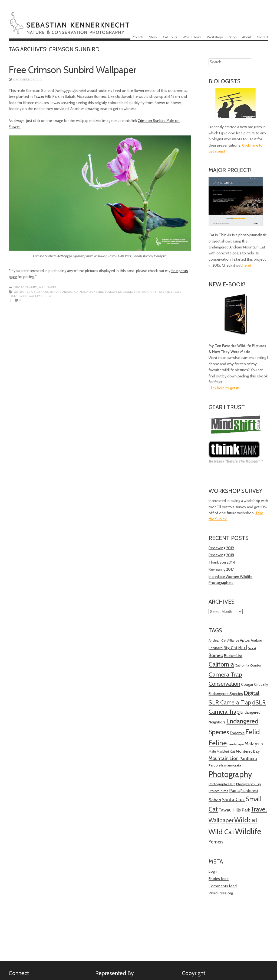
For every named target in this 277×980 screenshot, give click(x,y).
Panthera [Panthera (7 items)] (248, 758)
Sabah (164, 292)
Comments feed (223, 886)
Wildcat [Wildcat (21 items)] (246, 820)
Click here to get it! (224, 388)
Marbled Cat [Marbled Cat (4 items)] (226, 751)
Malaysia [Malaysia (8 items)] (254, 744)
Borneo (66, 292)
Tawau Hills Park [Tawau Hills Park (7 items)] (234, 810)
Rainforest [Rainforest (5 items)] (249, 791)
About (247, 37)
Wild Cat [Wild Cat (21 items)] (221, 832)
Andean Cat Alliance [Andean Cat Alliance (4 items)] (224, 640)
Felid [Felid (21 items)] (253, 732)
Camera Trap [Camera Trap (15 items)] (225, 674)
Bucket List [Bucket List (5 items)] (233, 656)
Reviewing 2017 (221, 569)
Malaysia (113, 292)
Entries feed (219, 879)
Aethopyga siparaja (31, 292)
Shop (233, 37)
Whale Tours (192, 37)
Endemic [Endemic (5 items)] (237, 733)
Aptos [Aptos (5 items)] (245, 640)
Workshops (215, 37)
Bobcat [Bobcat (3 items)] (252, 648)
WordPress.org (221, 893)
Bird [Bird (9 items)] (243, 647)
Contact (263, 37)
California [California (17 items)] (221, 664)
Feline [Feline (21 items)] (218, 743)
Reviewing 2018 (221, 555)
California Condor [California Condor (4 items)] (248, 665)
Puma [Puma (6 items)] (234, 790)
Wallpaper (48, 287)
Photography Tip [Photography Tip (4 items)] (248, 784)
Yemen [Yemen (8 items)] (216, 842)
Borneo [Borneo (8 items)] (216, 655)
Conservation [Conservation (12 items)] (224, 684)
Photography (26, 287)
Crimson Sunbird (89, 292)
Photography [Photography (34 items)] (230, 774)
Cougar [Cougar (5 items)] (247, 684)
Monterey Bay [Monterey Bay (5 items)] (248, 751)
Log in (214, 871)
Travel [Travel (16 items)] (259, 809)
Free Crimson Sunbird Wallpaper (72, 70)
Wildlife (56, 296)
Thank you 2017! (222, 562)
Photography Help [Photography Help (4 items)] (222, 784)
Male (128, 292)
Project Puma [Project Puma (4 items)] (218, 791)
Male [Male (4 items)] (212, 751)
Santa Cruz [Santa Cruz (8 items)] (233, 799)
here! (247, 265)
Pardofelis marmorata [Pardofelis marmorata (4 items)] (225, 765)
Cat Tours (170, 37)
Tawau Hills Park (46, 96)
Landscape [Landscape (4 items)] (236, 744)
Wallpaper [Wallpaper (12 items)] (221, 820)
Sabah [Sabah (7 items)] (215, 800)
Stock (153, 37)
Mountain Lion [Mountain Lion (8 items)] (224, 758)
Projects (138, 37)
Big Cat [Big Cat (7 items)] (230, 648)
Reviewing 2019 (221, 548)
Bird (54, 292)
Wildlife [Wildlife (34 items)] (248, 831)
